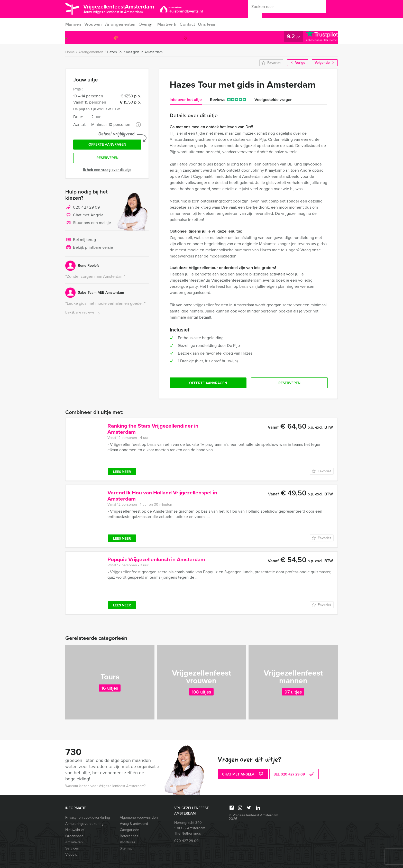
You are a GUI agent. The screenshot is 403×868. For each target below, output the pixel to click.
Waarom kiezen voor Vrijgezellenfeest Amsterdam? (105, 786)
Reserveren (107, 160)
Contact (193, 24)
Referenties (129, 836)
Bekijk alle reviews (83, 315)
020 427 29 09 (317, 37)
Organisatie (74, 836)
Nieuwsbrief (75, 830)
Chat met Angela (84, 218)
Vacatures (128, 842)
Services (72, 848)
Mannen (73, 24)
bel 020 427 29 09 (294, 775)
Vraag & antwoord (134, 824)
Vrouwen (93, 24)
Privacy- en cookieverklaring (88, 818)
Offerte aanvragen (107, 146)
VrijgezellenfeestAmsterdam (128, 8)
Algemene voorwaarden (139, 818)
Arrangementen (121, 24)
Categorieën (130, 830)
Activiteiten (74, 842)
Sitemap (126, 848)
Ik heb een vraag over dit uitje (107, 172)
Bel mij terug (81, 243)
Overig (146, 24)
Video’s (71, 855)
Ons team (214, 24)
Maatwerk (172, 24)
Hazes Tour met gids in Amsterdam (135, 52)
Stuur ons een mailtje (88, 226)
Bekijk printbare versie (89, 250)
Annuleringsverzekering (84, 824)
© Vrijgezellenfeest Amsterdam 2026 (253, 817)
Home (70, 52)
